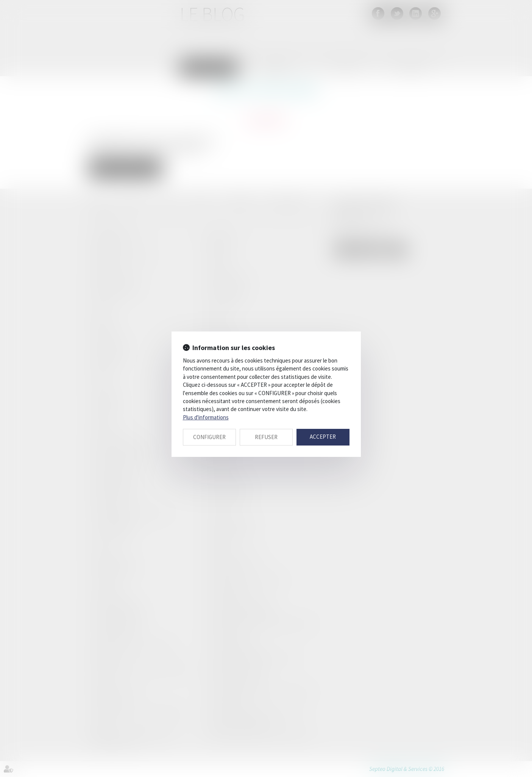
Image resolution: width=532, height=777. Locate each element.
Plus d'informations (206, 417)
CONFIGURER (209, 437)
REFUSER (266, 437)
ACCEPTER (323, 437)
